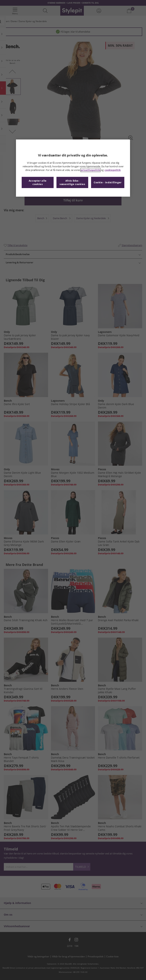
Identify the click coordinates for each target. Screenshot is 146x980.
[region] (73, 168)
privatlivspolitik (90, 170)
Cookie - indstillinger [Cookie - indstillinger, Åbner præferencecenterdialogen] (108, 182)
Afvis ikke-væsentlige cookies (72, 182)
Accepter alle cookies (38, 182)
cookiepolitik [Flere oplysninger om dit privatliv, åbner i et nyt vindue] (113, 170)
